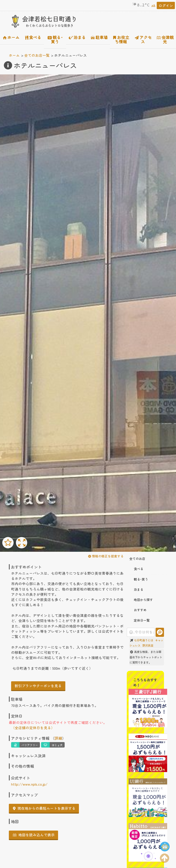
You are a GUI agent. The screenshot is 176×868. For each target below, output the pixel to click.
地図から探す (141, 600)
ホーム (11, 37)
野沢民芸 (148, 645)
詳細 (58, 738)
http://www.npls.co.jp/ (29, 784)
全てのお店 (137, 559)
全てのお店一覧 (37, 55)
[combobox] (141, 632)
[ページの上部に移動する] (165, 857)
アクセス (143, 40)
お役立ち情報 (121, 40)
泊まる (77, 37)
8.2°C (141, 5)
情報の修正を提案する (106, 556)
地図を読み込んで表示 (34, 835)
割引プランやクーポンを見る (38, 686)
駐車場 (99, 37)
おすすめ (138, 610)
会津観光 (165, 40)
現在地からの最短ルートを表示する (44, 808)
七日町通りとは (144, 640)
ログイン (166, 5)
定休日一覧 (139, 620)
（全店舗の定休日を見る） (33, 728)
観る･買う (55, 40)
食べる (33, 37)
